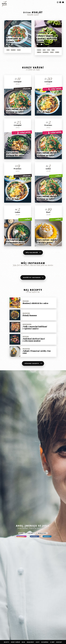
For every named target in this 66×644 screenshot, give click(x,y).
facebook (34, 537)
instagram (21, 537)
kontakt (31, 534)
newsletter (42, 534)
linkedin (47, 537)
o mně (21, 534)
